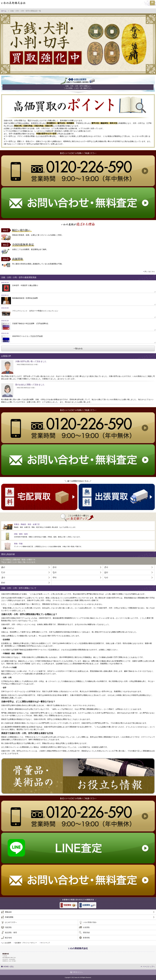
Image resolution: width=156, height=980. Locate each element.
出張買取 (86, 927)
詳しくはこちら (150, 271)
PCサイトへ (78, 972)
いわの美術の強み (90, 922)
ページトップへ (149, 967)
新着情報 (86, 938)
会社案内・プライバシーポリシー (26, 943)
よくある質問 (7, 943)
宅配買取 (8, 927)
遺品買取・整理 (11, 933)
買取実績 (86, 933)
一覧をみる (78, 348)
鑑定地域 (8, 938)
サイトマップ (45, 943)
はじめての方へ (11, 922)
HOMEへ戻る (9, 967)
